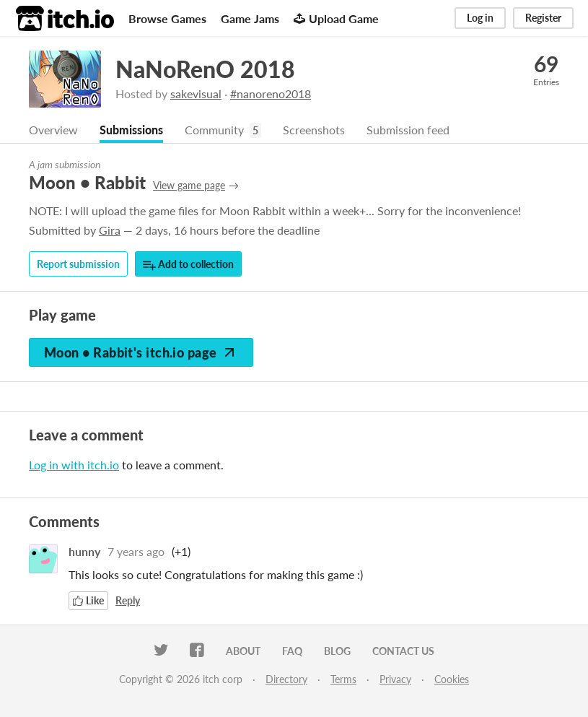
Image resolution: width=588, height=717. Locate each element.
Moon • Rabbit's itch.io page (141, 352)
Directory (286, 679)
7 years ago (136, 551)
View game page (189, 185)
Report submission (78, 264)
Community (214, 130)
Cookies (452, 679)
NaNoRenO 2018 (205, 69)
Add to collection (188, 265)
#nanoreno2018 (271, 94)
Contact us (403, 651)
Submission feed (408, 130)
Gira (110, 230)
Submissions (131, 130)
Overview (53, 130)
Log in (480, 18)
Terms (343, 679)
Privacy (395, 679)
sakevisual (196, 94)
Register (543, 18)
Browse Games (167, 18)
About (243, 651)
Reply (128, 600)
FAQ (292, 651)
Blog (337, 651)
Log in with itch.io (74, 465)
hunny (84, 551)
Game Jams (250, 18)
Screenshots (314, 130)
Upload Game (336, 18)
